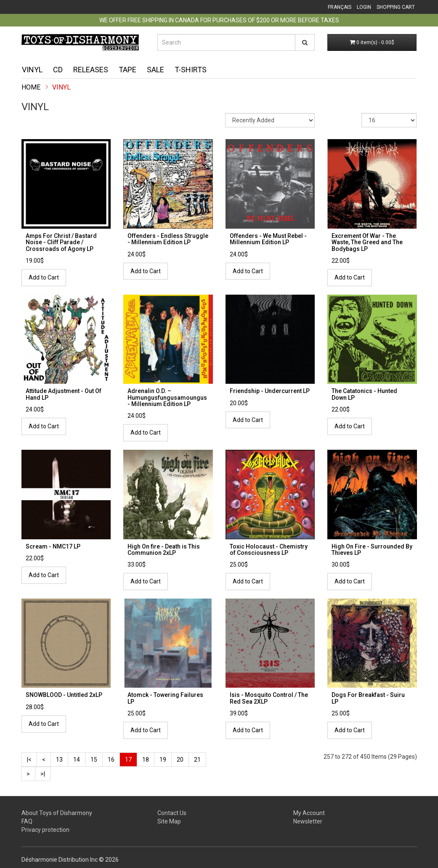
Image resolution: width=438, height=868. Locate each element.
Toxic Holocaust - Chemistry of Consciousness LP (269, 550)
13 (59, 760)
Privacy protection (45, 830)
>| (43, 774)
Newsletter (308, 821)
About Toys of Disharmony (57, 813)
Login (364, 7)
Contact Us (172, 813)
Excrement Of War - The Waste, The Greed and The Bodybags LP (367, 242)
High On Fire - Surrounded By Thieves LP (372, 550)
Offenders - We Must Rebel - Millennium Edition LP (268, 239)
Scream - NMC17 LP (53, 546)
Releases (91, 70)
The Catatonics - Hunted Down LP (364, 394)
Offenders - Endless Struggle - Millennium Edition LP (168, 239)
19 (163, 760)
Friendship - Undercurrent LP (270, 391)
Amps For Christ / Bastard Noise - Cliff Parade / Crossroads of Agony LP (61, 242)
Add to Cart (44, 277)
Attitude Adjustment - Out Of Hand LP (64, 394)
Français (340, 7)
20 (180, 760)
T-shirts (191, 70)
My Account (309, 813)
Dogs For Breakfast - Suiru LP (368, 698)
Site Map (169, 821)
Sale (155, 70)
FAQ (27, 821)
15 (94, 760)
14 (77, 760)
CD (58, 70)
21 (197, 760)
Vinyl (32, 70)
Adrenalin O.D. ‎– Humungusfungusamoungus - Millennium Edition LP (167, 397)
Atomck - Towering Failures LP (165, 698)
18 (146, 760)
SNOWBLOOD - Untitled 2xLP (64, 695)
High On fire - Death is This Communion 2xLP (164, 550)
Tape (127, 70)
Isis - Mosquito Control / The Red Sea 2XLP (269, 698)
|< (29, 760)
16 (111, 760)
